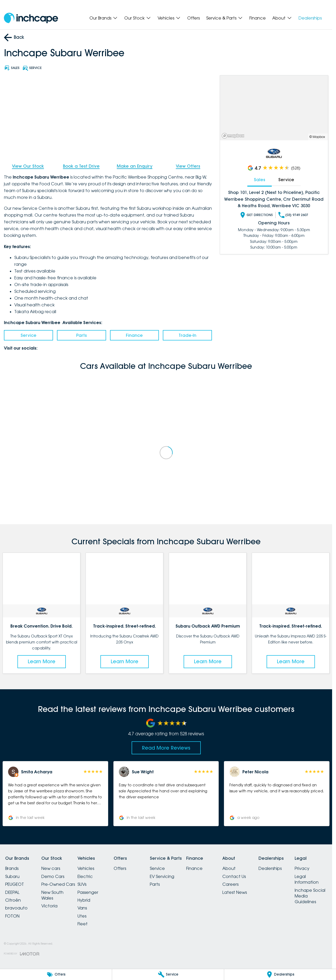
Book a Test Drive (81, 166)
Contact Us (234, 876)
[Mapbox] (234, 136)
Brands (12, 868)
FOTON (12, 916)
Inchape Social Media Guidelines (310, 896)
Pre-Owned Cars (58, 884)
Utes (82, 916)
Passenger (88, 892)
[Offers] (56, 975)
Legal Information (307, 879)
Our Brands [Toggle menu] (104, 18)
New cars (51, 868)
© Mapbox (317, 137)
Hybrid (84, 900)
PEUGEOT (15, 884)
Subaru (12, 876)
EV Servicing (162, 876)
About (229, 868)
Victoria (49, 906)
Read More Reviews (166, 748)
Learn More (42, 662)
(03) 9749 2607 (293, 215)
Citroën (13, 900)
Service (28, 335)
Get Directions (256, 215)
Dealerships (310, 18)
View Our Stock (28, 166)
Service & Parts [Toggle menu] (225, 18)
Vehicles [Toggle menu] (169, 18)
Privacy (302, 868)
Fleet (83, 924)
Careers (230, 884)
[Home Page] (31, 18)
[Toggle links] (22, 954)
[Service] (168, 975)
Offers (193, 18)
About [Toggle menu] (282, 18)
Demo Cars (53, 876)
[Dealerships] (280, 975)
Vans (82, 908)
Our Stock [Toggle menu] (138, 18)
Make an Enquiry (135, 166)
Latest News (235, 892)
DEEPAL (12, 892)
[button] (55, 794)
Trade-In (188, 335)
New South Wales (52, 895)
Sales (260, 180)
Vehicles (86, 868)
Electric (85, 876)
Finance (258, 18)
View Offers (188, 166)
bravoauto (16, 908)
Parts (82, 335)
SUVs (82, 884)
